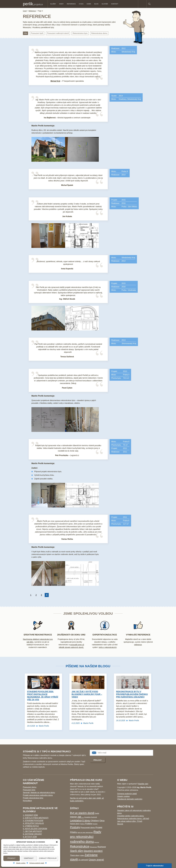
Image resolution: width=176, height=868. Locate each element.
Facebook (141, 4)
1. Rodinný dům (30, 815)
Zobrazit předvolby (48, 858)
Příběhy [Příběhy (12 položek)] (74, 832)
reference (138, 645)
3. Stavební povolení (33, 821)
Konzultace (27, 801)
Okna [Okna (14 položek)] (102, 821)
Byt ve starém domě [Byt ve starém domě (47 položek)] (82, 813)
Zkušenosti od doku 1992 (71, 635)
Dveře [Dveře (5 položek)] (97, 813)
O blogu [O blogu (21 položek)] (86, 820)
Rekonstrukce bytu (80, 33)
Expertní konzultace (105, 635)
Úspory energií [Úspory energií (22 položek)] (96, 860)
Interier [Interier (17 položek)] (73, 817)
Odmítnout (29, 858)
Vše (25, 33)
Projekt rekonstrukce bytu (33, 798)
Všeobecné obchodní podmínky (130, 799)
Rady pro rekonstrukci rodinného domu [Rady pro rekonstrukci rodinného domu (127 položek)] (86, 837)
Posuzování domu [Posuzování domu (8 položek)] (88, 827)
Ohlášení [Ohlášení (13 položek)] (95, 821)
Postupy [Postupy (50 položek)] (75, 827)
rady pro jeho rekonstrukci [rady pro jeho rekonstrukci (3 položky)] (85, 833)
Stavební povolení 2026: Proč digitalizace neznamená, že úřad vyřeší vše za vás (43, 696)
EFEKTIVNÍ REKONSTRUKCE (38, 635)
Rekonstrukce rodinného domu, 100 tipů (133, 819)
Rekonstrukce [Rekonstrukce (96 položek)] (80, 846)
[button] (57, 842)
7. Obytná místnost (32, 831)
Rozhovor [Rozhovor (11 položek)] (102, 847)
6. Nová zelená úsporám (35, 829)
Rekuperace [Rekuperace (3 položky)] (93, 847)
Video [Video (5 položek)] (82, 855)
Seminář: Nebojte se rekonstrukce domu (39, 793)
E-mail (144, 4)
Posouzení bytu (29, 790)
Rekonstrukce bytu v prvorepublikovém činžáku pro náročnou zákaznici (132, 694)
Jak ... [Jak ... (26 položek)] (81, 817)
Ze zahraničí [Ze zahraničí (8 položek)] (83, 860)
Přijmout (11, 858)
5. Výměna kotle (31, 826)
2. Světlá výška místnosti (36, 818)
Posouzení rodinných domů (58, 33)
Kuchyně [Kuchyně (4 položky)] (94, 817)
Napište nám (143, 784)
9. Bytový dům (30, 837)
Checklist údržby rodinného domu (130, 816)
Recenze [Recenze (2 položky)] (97, 842)
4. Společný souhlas (33, 823)
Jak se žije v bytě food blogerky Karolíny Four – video (87, 694)
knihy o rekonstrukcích (108, 647)
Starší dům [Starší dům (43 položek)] (77, 851)
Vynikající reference (138, 635)
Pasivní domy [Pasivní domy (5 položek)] (75, 824)
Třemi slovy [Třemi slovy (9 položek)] (75, 855)
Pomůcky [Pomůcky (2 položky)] (95, 824)
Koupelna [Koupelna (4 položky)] (87, 817)
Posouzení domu (30, 787)
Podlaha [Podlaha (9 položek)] (89, 824)
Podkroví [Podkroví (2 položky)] (82, 824)
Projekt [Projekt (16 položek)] (99, 827)
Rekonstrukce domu (99, 33)
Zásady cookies (21, 863)
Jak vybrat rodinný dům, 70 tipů (130, 821)
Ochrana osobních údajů (37, 863)
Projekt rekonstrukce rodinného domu (38, 795)
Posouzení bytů (37, 33)
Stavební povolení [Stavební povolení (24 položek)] (93, 851)
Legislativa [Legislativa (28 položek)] (76, 820)
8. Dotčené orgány (32, 834)
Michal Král (55, 81)
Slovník (120, 824)
